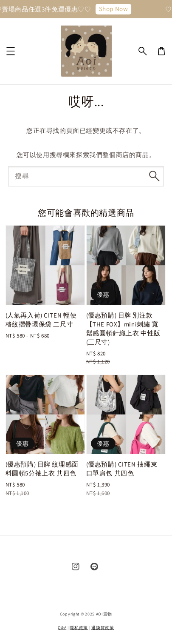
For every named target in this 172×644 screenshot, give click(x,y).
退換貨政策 (103, 628)
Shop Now (115, 9)
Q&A (62, 628)
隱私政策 (79, 628)
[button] (143, 51)
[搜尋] (154, 176)
